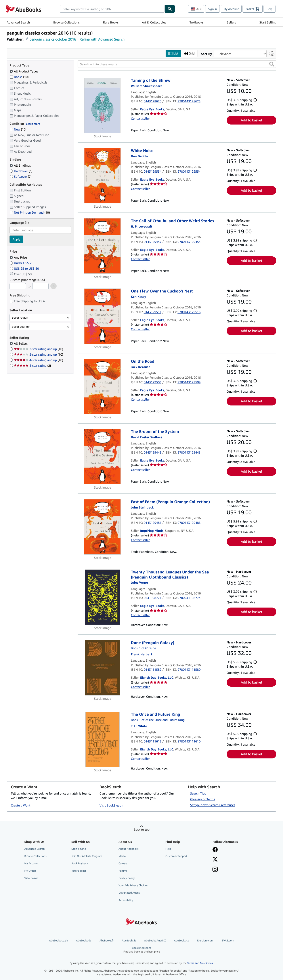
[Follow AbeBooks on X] (215, 860)
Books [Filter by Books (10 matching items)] (19, 77)
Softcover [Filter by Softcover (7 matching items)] (20, 176)
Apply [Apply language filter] (16, 239)
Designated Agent (129, 893)
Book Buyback (80, 863)
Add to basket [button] (251, 120)
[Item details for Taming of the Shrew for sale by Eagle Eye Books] (102, 106)
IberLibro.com (205, 940)
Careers (123, 863)
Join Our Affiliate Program (87, 856)
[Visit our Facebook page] (215, 850)
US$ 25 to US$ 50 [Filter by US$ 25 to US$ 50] (25, 268)
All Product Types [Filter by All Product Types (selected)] (24, 71)
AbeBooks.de (84, 940)
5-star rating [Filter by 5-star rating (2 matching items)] (32, 366)
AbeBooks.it (129, 940)
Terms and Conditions (200, 963)
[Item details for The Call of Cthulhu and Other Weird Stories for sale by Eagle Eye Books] (102, 246)
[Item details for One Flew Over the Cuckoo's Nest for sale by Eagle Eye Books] (102, 316)
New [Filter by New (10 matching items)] (18, 130)
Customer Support (176, 856)
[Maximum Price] (40, 286)
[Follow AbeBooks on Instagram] (215, 870)
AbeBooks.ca (182, 940)
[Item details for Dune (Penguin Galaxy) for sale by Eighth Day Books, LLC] (102, 668)
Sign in (212, 9)
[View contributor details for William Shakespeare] (147, 86)
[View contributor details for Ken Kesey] (139, 297)
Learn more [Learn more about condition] (33, 124)
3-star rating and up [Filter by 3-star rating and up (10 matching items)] (38, 355)
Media (122, 856)
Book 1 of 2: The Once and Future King (158, 720)
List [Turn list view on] (173, 54)
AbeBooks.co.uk (58, 940)
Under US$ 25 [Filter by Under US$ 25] (22, 263)
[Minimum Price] (18, 286)
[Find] (170, 9)
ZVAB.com (228, 940)
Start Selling (268, 22)
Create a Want (21, 806)
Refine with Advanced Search (102, 39)
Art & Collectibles (154, 22)
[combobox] (112, 9)
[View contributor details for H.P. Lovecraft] (142, 226)
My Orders (30, 871)
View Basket (31, 878)
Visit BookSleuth (111, 806)
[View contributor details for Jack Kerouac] (141, 367)
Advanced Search (18, 22)
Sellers (231, 22)
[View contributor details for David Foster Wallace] (147, 437)
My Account (231, 9)
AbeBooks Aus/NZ (155, 940)
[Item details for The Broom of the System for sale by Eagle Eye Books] (102, 457)
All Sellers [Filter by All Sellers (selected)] (21, 344)
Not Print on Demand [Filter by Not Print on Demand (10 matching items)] (30, 213)
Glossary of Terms (203, 799)
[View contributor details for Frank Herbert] (142, 654)
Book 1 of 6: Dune (143, 648)
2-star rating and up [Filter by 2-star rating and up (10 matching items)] (38, 349)
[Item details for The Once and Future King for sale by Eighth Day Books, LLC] (102, 740)
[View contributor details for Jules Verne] (139, 583)
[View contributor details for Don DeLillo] (139, 156)
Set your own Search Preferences (213, 805)
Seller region (20, 318)
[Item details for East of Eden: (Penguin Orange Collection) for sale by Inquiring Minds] (102, 527)
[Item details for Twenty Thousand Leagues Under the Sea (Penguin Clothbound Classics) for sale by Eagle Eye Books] (102, 597)
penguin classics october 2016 (53, 39)
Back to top (142, 829)
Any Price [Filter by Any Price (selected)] (19, 257)
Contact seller (140, 118)
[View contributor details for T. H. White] (139, 726)
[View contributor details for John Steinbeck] (142, 507)
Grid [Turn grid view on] (189, 54)
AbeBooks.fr (107, 940)
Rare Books (111, 22)
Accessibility (126, 900)
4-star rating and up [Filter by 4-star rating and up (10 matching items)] (38, 360)
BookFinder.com (142, 950)
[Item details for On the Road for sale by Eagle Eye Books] (102, 387)
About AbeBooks (128, 849)
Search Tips (198, 793)
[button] (272, 64)
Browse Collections (66, 22)
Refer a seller (79, 871)
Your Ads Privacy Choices (133, 886)
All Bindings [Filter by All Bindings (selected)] (21, 165)
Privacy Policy (127, 878)
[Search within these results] (177, 64)
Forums (123, 871)
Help (270, 9)
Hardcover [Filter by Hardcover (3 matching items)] (21, 171)
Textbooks (196, 22)
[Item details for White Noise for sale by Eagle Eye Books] (102, 176)
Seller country (21, 327)
